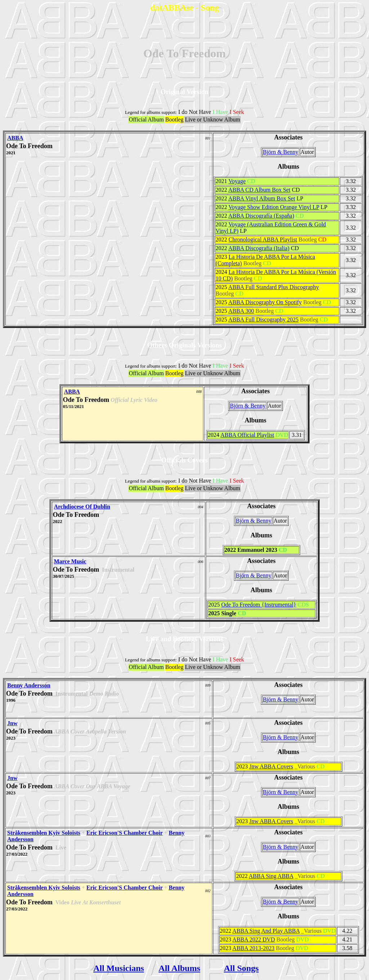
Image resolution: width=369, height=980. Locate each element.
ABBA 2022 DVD (254, 939)
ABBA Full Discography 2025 (263, 320)
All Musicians (119, 968)
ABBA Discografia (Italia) (259, 248)
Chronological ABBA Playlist (263, 240)
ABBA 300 (241, 311)
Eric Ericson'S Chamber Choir (125, 833)
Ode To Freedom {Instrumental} (259, 605)
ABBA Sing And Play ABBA (266, 931)
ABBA (15, 138)
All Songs (241, 968)
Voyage (237, 181)
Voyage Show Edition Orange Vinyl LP (274, 207)
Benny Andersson (29, 685)
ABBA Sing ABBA (271, 876)
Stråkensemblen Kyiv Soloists (44, 833)
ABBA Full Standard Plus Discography (274, 287)
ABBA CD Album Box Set (259, 190)
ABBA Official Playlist (247, 435)
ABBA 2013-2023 (254, 948)
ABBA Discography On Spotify (265, 302)
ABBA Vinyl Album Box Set (261, 198)
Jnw (12, 723)
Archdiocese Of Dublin (82, 507)
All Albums (179, 968)
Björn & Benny (281, 152)
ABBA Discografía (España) (261, 216)
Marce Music (70, 561)
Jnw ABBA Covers (271, 766)
